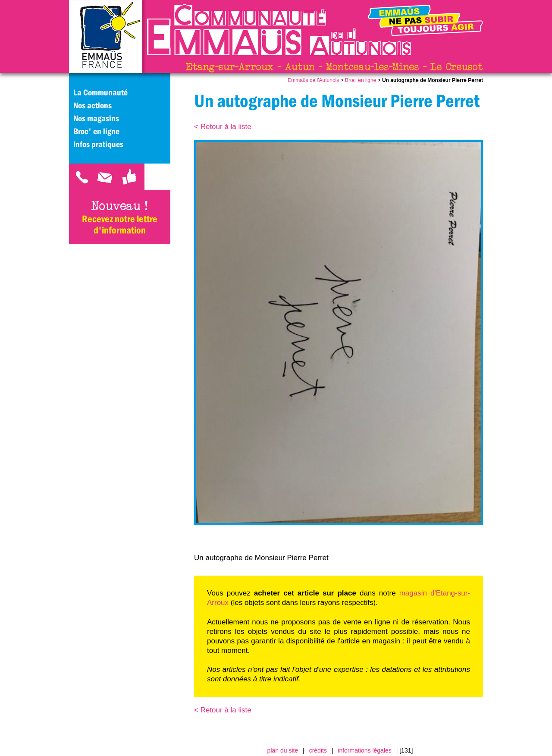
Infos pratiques (98, 144)
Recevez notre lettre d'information (120, 224)
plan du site (283, 750)
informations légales (365, 750)
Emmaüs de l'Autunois (313, 80)
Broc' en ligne (361, 80)
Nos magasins (96, 118)
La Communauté (100, 92)
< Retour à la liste (223, 127)
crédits (318, 750)
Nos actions (93, 105)
